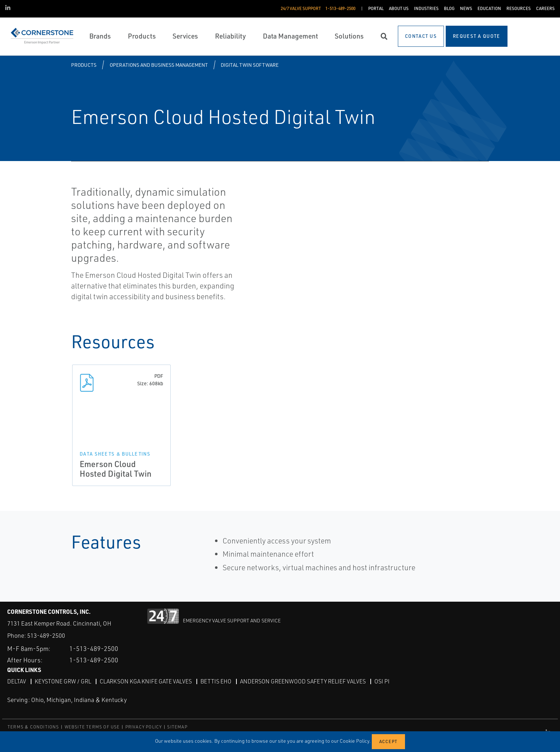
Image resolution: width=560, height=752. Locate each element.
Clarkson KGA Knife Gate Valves (146, 681)
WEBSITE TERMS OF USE (92, 727)
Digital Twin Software (250, 65)
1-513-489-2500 (94, 648)
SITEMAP (177, 727)
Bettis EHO (216, 681)
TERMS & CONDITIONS (33, 727)
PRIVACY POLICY (144, 727)
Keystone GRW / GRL (63, 681)
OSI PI (382, 681)
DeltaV (17, 681)
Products (84, 65)
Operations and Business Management (159, 65)
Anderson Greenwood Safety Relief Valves (303, 681)
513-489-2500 (46, 635)
